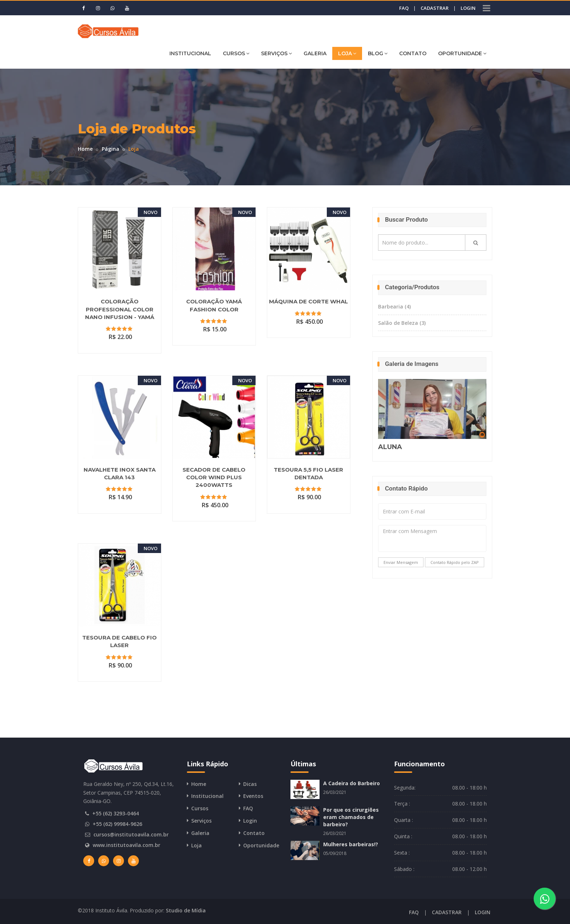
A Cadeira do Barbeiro (352, 783)
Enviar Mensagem (401, 562)
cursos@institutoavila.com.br (131, 834)
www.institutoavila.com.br (127, 845)
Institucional (207, 796)
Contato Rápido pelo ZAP (455, 562)
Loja (196, 845)
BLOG (378, 53)
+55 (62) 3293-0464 (116, 813)
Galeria (200, 833)
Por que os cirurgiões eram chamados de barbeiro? (351, 817)
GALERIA (315, 53)
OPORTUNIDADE (462, 53)
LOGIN (468, 8)
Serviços (201, 821)
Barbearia (394, 306)
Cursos (200, 808)
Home (85, 149)
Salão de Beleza (402, 323)
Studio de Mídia (186, 910)
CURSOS (236, 53)
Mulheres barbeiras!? (351, 844)
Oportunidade (261, 845)
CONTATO (413, 53)
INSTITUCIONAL (190, 53)
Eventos (253, 796)
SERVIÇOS (276, 53)
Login (250, 821)
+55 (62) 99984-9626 (117, 824)
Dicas (250, 784)
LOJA (347, 53)
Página (111, 149)
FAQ (404, 8)
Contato (254, 833)
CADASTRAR (435, 8)
